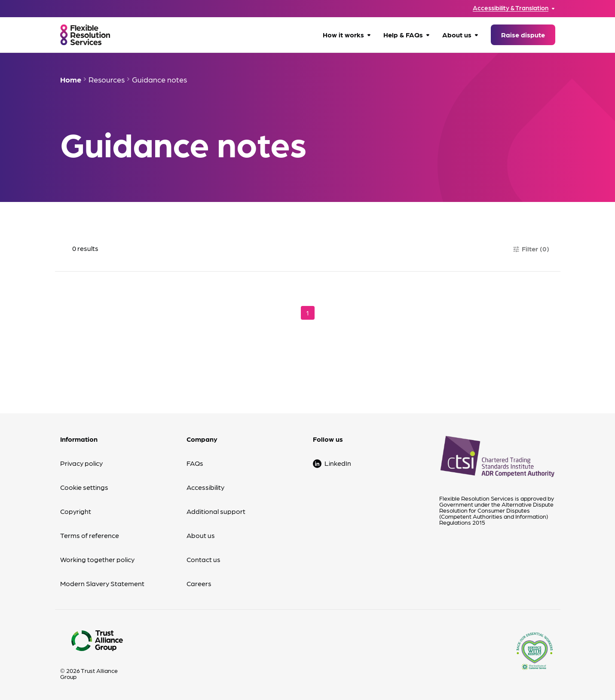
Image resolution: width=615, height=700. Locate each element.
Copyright (76, 511)
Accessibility (205, 487)
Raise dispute (523, 35)
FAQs (195, 463)
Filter (531, 249)
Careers (199, 583)
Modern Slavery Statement (102, 583)
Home (71, 79)
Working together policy (97, 559)
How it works (343, 35)
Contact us (203, 559)
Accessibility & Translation (511, 8)
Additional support (216, 511)
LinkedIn (338, 463)
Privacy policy (81, 463)
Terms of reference (90, 535)
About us (457, 35)
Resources (107, 79)
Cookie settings (84, 487)
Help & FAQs (403, 35)
